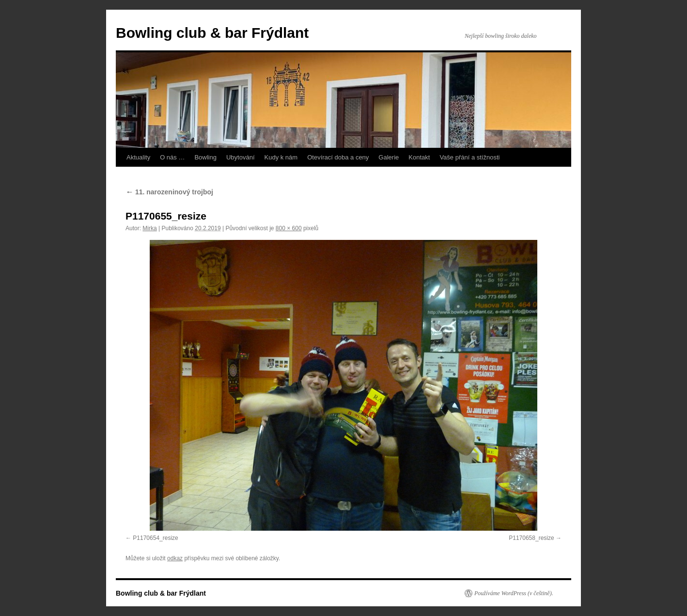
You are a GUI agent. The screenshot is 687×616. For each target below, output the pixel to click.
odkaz (175, 558)
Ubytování (241, 157)
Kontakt (419, 157)
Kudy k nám (281, 157)
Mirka (149, 228)
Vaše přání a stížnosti (469, 157)
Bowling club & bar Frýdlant (212, 33)
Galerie (389, 157)
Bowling (205, 157)
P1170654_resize (155, 538)
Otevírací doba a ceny (338, 157)
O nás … (172, 157)
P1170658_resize (531, 538)
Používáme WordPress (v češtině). (514, 593)
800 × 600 (289, 228)
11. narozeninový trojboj (169, 192)
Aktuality (138, 157)
